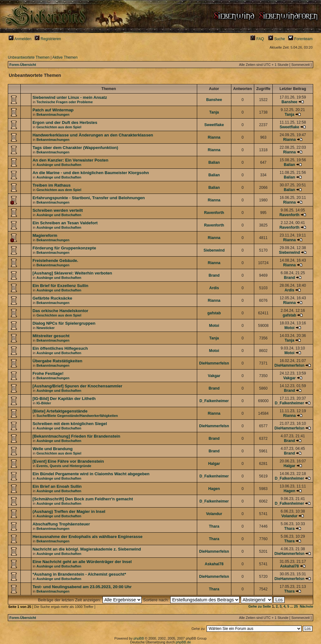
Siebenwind (214, 250)
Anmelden (20, 39)
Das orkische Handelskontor (61, 311)
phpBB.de (183, 642)
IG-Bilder (44, 403)
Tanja (214, 112)
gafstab (214, 313)
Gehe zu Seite (260, 606)
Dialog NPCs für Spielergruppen (64, 323)
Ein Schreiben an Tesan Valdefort (65, 223)
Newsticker (45, 328)
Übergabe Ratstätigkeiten (58, 361)
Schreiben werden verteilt (58, 210)
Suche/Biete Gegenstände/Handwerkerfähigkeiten (77, 416)
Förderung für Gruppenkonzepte (64, 248)
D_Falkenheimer (214, 401)
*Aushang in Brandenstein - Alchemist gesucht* (79, 574)
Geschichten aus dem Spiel (59, 127)
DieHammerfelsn (214, 363)
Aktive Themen (65, 57)
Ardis (214, 288)
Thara (214, 526)
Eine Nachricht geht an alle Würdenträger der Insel (82, 562)
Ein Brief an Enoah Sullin (57, 486)
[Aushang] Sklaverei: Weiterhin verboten (72, 273)
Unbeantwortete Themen (29, 57)
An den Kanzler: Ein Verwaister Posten (71, 160)
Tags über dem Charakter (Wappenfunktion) (75, 148)
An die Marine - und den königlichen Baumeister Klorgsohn (91, 173)
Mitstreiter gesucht (51, 336)
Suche (276, 39)
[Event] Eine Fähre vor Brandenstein (68, 461)
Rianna (214, 137)
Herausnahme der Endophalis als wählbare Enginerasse (88, 537)
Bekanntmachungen (53, 114)
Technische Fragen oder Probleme (65, 102)
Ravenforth (214, 213)
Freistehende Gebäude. (55, 261)
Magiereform (45, 235)
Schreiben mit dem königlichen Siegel (70, 424)
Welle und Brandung (53, 449)
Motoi (214, 326)
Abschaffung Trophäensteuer (61, 524)
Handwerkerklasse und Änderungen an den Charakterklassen (93, 135)
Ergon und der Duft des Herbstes (65, 122)
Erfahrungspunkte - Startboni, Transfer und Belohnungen (89, 198)
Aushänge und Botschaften (59, 165)
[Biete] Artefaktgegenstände (60, 411)
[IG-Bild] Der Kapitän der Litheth (64, 399)
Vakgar (214, 376)
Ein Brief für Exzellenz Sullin (61, 286)
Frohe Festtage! (48, 373)
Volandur (214, 514)
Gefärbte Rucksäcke (53, 298)
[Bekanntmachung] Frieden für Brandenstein (76, 436)
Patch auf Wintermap (53, 110)
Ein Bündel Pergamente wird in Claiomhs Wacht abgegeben (91, 474)
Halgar (214, 464)
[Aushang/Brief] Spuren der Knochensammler (78, 386)
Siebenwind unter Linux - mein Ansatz (70, 97)
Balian (214, 162)
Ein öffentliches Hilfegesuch (60, 348)
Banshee (214, 100)
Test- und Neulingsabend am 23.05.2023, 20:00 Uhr (82, 587)
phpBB (139, 638)
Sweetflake (214, 125)
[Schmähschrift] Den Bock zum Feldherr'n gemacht (83, 499)
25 (296, 606)
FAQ (257, 39)
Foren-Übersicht (23, 65)
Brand (214, 275)
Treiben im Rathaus (52, 185)
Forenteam (300, 39)
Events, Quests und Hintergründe (64, 466)
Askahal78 (214, 564)
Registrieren (48, 39)
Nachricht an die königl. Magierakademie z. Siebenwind (87, 549)
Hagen (214, 489)
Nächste (306, 606)
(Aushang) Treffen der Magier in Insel (69, 511)
